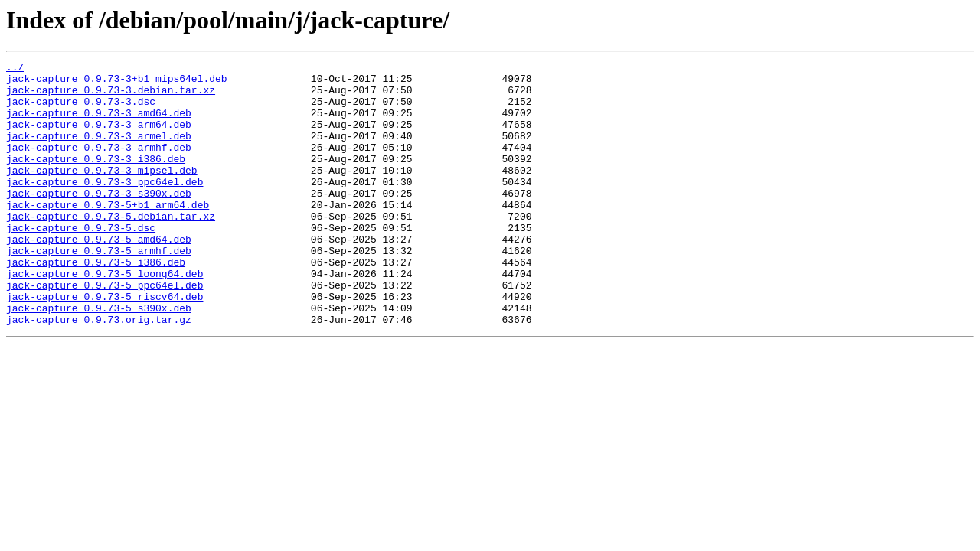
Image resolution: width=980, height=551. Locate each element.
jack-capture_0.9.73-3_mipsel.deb (102, 193)
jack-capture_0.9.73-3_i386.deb (96, 179)
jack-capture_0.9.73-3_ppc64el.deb (105, 207)
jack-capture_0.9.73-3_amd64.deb (99, 124)
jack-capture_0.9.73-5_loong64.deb (105, 317)
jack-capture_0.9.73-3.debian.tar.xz (111, 96)
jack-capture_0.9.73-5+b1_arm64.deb (108, 234)
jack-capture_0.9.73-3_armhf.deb (99, 165)
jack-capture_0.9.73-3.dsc (81, 110)
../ (15, 69)
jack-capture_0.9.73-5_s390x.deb (99, 358)
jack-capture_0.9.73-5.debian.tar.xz (111, 248)
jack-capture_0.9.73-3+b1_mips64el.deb (117, 83)
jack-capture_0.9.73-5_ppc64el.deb (105, 331)
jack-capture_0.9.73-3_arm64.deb (99, 138)
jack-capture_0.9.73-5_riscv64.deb (105, 344)
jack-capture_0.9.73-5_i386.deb (96, 303)
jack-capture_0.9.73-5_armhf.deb (99, 289)
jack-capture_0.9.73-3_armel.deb (99, 152)
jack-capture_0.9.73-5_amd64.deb (99, 275)
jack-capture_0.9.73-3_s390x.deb (99, 220)
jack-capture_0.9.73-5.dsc (81, 262)
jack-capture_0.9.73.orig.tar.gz (99, 372)
